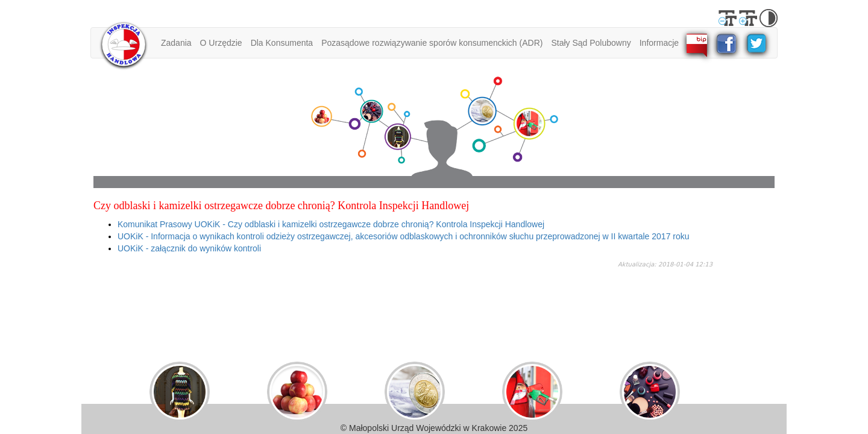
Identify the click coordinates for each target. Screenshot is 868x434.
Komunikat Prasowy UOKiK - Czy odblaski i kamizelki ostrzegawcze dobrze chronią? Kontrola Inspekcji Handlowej (331, 224)
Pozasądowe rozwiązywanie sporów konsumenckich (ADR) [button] (432, 43)
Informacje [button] (659, 43)
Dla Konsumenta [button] (282, 43)
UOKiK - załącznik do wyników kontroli (189, 248)
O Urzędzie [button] (221, 43)
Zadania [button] (176, 43)
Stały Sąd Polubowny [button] (591, 43)
